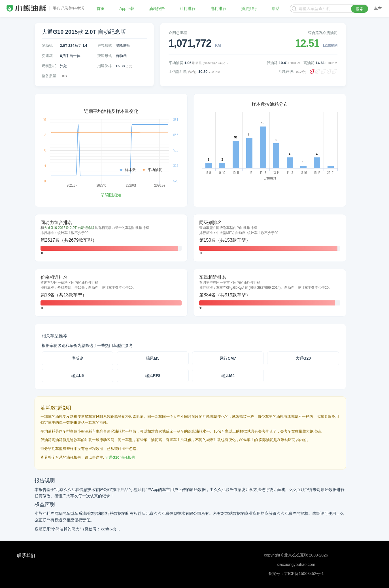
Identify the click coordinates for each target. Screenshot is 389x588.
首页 (101, 9)
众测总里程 (178, 33)
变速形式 (105, 56)
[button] (42, 253)
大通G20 (303, 358)
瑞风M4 (228, 376)
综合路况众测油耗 (323, 33)
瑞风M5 (153, 358)
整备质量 (49, 76)
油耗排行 (188, 9)
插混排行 (249, 9)
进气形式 (105, 46)
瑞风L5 (77, 376)
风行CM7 (228, 358)
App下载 (127, 9)
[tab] (111, 238)
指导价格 (105, 66)
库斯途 (77, 358)
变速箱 (47, 56)
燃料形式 (49, 66)
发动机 (47, 46)
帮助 (276, 9)
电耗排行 (218, 9)
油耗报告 (157, 9)
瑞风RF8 (153, 376)
